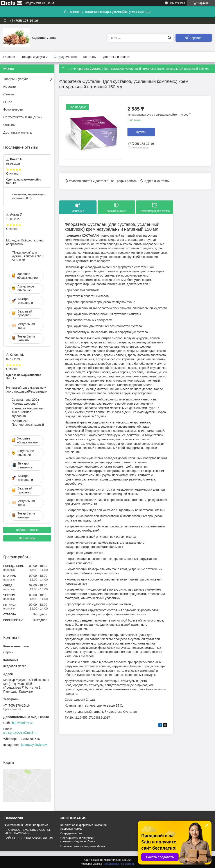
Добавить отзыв (27, 530)
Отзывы (9, 125)
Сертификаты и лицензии (23, 117)
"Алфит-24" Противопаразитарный (28, 423)
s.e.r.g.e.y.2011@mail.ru (20, 733)
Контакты (90, 57)
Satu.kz (126, 860)
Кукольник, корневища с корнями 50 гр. (29, 196)
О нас (8, 102)
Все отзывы (27, 538)
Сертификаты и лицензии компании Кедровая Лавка (78, 840)
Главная (9, 57)
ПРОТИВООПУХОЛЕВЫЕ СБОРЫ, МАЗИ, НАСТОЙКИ (28, 831)
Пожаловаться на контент (118, 864)
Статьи (9, 94)
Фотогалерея (13, 109)
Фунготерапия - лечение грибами (26, 825)
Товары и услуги (33, 57)
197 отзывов (177, 3)
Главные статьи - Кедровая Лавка (83, 846)
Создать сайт (33, 3)
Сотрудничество (65, 57)
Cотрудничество (71, 833)
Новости (10, 87)
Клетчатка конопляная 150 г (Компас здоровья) (28, 412)
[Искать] (169, 38)
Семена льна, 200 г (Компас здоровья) (25, 402)
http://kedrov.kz (22, 723)
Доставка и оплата (116, 57)
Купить (141, 132)
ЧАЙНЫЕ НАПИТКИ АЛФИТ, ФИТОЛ (29, 838)
